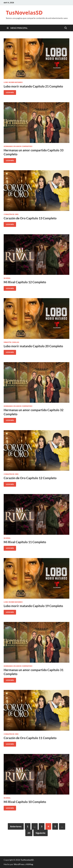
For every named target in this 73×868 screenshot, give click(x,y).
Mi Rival (7, 278)
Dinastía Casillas (11, 342)
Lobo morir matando (13, 82)
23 (29, 833)
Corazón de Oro (11, 214)
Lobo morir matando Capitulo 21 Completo (33, 86)
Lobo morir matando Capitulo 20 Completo (33, 346)
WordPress (19, 864)
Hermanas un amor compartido (18, 146)
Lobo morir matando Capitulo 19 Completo (33, 606)
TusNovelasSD (24, 13)
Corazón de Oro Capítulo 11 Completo (30, 738)
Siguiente (41, 833)
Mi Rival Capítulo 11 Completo (25, 542)
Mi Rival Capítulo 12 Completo (25, 282)
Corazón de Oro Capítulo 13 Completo (30, 218)
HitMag (30, 864)
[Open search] (66, 28)
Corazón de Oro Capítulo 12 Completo (30, 478)
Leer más (9, 92)
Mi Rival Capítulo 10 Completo (25, 802)
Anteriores (16, 826)
